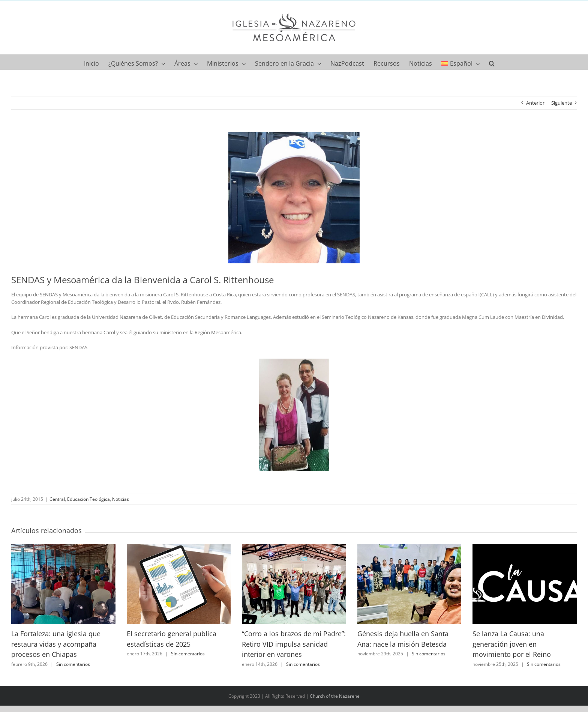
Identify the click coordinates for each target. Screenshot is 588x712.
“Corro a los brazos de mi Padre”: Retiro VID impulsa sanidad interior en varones (294, 644)
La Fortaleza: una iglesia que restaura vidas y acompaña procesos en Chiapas (56, 644)
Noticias (121, 499)
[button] (492, 62)
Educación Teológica (88, 499)
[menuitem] (460, 62)
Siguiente (562, 103)
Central (57, 499)
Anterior (535, 103)
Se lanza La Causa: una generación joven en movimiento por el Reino (512, 644)
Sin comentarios (73, 664)
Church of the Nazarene (335, 696)
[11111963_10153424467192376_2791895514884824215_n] (294, 198)
